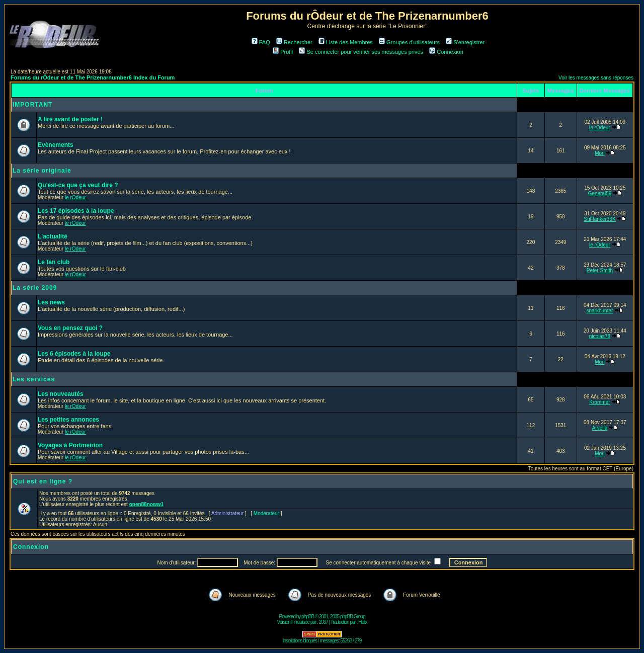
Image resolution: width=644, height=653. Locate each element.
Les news (51, 302)
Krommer (599, 402)
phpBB (308, 617)
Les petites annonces (68, 420)
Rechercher (294, 42)
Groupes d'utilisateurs (409, 42)
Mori (599, 153)
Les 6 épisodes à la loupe (74, 354)
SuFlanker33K (599, 219)
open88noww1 (146, 504)
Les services (34, 379)
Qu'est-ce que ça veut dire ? (78, 185)
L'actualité (53, 236)
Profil (283, 52)
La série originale (42, 171)
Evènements (56, 145)
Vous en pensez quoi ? (70, 328)
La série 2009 (35, 288)
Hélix (363, 622)
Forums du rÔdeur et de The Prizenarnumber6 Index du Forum (93, 77)
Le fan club (54, 262)
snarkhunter (600, 311)
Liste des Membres (346, 42)
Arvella (600, 428)
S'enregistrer (465, 42)
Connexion (446, 52)
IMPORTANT (32, 105)
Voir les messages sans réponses (596, 78)
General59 (600, 193)
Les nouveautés (61, 394)
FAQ (261, 42)
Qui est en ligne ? (43, 481)
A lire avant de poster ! (70, 119)
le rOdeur (600, 128)
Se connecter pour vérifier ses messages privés (361, 52)
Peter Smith (600, 270)
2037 (324, 622)
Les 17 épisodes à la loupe (76, 211)
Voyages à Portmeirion (70, 445)
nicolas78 (600, 336)
